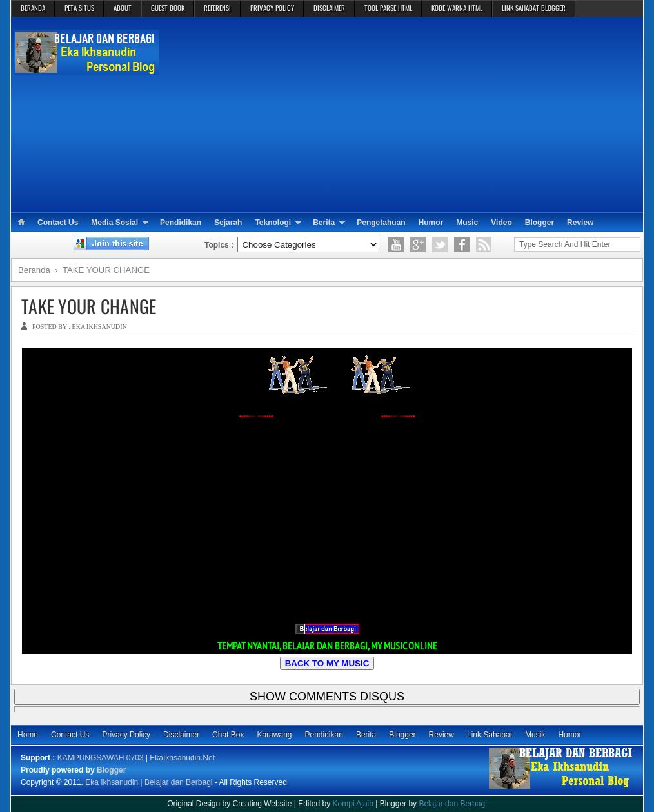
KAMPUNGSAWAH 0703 (101, 758)
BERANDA (33, 8)
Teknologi (273, 223)
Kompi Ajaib (353, 804)
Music (467, 223)
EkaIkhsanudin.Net (182, 758)
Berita (324, 223)
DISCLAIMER (329, 8)
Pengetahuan (381, 223)
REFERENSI (217, 8)
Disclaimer (181, 735)
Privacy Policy (126, 735)
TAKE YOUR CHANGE (89, 306)
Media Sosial (114, 223)
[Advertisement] (402, 114)
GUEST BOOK (168, 8)
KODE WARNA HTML (457, 8)
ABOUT (123, 8)
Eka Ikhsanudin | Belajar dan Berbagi (149, 782)
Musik (535, 735)
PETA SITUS (79, 8)
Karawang (274, 735)
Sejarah (228, 223)
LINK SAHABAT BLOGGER (534, 8)
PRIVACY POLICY (272, 8)
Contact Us (58, 223)
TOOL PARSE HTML (388, 8)
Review (580, 223)
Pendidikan (181, 223)
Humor (431, 223)
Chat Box (228, 735)
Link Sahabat (490, 735)
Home (28, 735)
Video (501, 223)
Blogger (540, 223)
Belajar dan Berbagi (452, 804)
